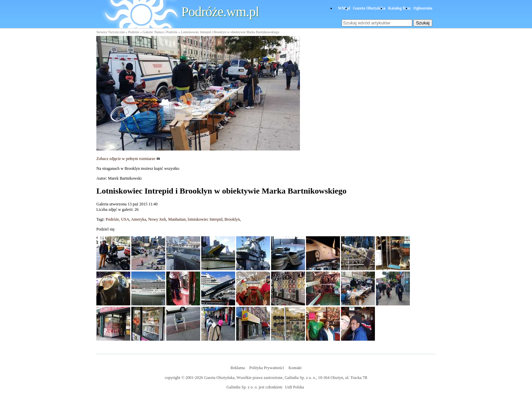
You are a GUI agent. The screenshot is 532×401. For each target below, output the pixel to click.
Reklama (238, 368)
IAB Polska (294, 387)
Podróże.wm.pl (220, 12)
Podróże (134, 32)
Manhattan (177, 219)
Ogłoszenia (423, 8)
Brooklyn (232, 219)
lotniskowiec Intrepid (205, 219)
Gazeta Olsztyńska (369, 8)
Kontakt (295, 368)
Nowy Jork (157, 219)
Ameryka (139, 219)
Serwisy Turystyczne (111, 32)
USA (125, 219)
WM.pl (344, 8)
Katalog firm (399, 8)
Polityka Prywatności (267, 368)
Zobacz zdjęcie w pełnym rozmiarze (128, 159)
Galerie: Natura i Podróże (160, 32)
